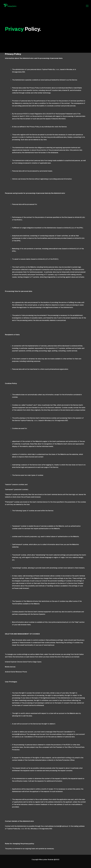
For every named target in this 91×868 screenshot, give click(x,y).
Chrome (20, 662)
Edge (35, 662)
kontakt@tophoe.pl (19, 734)
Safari (25, 662)
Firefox (30, 662)
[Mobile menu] (87, 6)
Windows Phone (21, 672)
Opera (39, 662)
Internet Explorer (11, 662)
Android (8, 672)
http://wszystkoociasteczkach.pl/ (56, 622)
